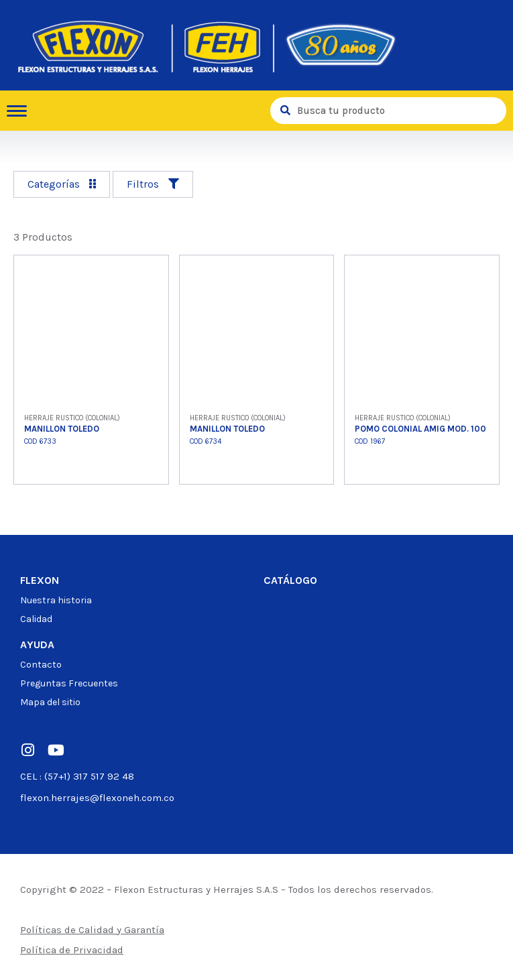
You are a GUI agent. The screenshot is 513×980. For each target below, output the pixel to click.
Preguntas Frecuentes (69, 683)
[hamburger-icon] (22, 111)
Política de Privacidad (72, 950)
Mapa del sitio (50, 702)
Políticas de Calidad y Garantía (92, 930)
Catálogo (290, 580)
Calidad (36, 619)
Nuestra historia (56, 600)
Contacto (41, 665)
